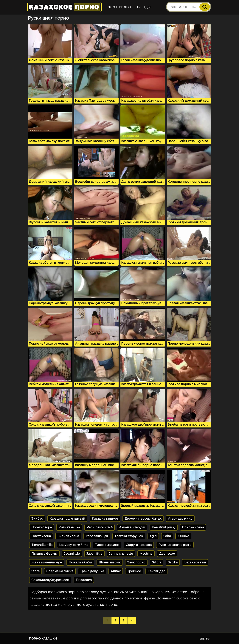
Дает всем (167, 554)
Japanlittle (94, 554)
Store (35, 571)
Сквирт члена (68, 536)
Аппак (116, 571)
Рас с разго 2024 (100, 527)
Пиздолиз (84, 580)
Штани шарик (110, 562)
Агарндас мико (180, 519)
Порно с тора (42, 527)
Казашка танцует (105, 519)
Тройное (134, 571)
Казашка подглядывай (67, 519)
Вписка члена (193, 527)
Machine (146, 554)
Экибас (37, 519)
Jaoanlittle (72, 554)
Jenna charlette (121, 554)
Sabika (173, 562)
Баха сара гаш (195, 562)
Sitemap (205, 639)
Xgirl (153, 536)
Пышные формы (44, 554)
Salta (167, 536)
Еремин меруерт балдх (143, 519)
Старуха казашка (139, 545)
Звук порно (136, 562)
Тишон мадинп (107, 545)
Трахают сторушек (129, 536)
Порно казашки (43, 638)
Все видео (120, 7)
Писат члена (41, 536)
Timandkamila (42, 545)
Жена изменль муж (47, 562)
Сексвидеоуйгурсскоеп (50, 580)
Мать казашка (69, 527)
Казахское (64, 7)
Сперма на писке (60, 571)
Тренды (144, 7)
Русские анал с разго (175, 545)
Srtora (157, 562)
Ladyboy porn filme (74, 545)
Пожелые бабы (80, 562)
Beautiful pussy (164, 527)
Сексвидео (156, 571)
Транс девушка (92, 571)
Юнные (183, 536)
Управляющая (97, 536)
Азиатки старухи (132, 527)
